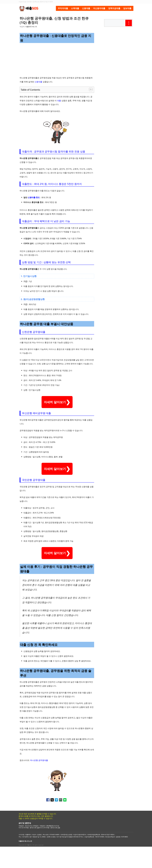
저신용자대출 (99, 8)
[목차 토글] (90, 89)
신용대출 (86, 8)
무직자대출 (63, 8)
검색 (129, 23)
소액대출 (75, 8)
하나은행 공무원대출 (39, 782)
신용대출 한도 (34, 197)
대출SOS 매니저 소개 (25, 862)
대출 (59, 101)
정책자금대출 (114, 8)
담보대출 (127, 8)
